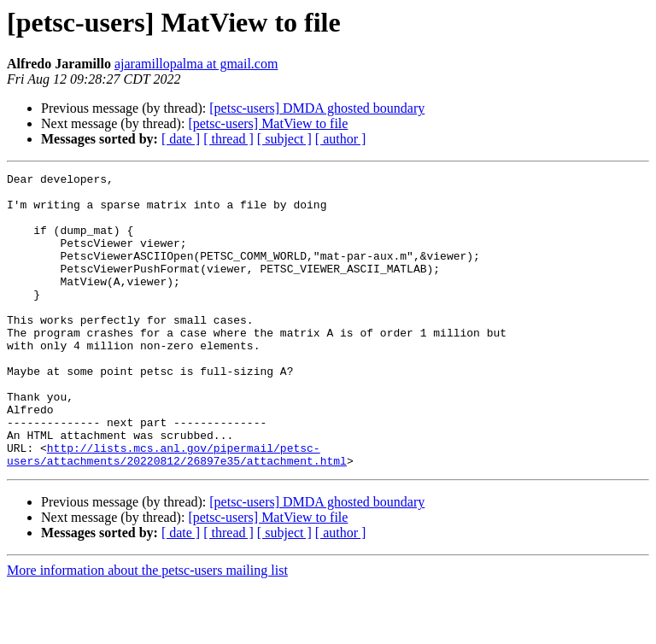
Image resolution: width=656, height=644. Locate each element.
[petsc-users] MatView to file (268, 123)
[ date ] (181, 139)
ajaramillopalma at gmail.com (196, 64)
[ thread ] (228, 139)
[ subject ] (284, 139)
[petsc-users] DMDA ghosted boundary (317, 108)
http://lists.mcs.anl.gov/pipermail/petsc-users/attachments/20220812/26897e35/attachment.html (177, 512)
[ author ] (341, 139)
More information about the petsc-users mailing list (147, 629)
